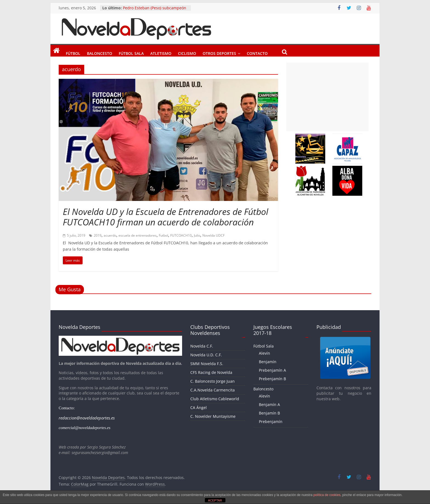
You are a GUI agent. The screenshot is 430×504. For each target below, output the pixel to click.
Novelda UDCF (213, 235)
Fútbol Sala (131, 52)
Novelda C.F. (202, 346)
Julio (197, 235)
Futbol (163, 235)
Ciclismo (187, 52)
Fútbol (73, 52)
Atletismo (161, 52)
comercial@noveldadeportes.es (85, 428)
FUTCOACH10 (181, 235)
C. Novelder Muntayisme (213, 416)
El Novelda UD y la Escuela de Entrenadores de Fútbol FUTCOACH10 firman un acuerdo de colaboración (166, 217)
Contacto (257, 52)
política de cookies (327, 495)
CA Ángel (199, 408)
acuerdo (110, 235)
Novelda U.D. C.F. (206, 355)
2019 (98, 235)
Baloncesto (100, 52)
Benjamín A (269, 404)
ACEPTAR (215, 500)
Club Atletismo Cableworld (215, 399)
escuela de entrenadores (138, 235)
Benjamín (268, 362)
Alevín (264, 353)
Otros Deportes (219, 52)
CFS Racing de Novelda (211, 372)
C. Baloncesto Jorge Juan (213, 381)
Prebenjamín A (272, 370)
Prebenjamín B (272, 379)
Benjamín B (269, 413)
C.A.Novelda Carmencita (213, 390)
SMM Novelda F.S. (207, 364)
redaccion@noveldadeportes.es (87, 418)
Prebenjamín (271, 422)
